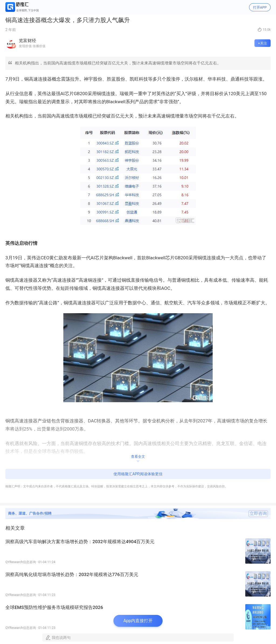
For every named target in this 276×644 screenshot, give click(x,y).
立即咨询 (258, 514)
